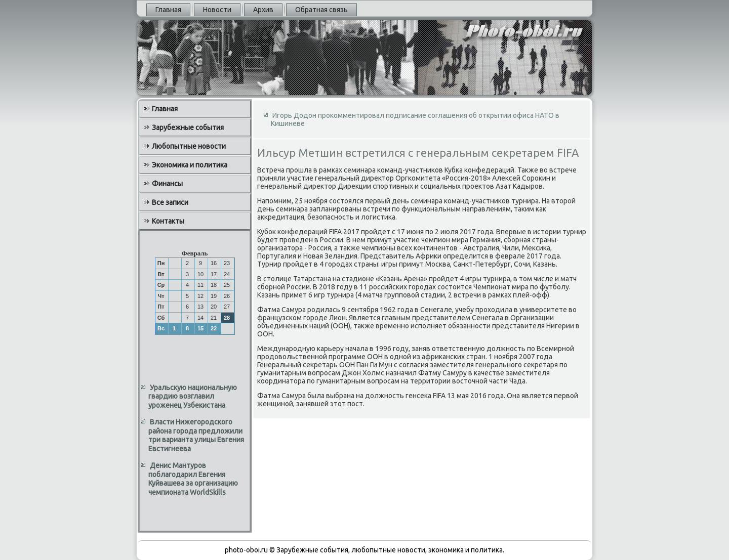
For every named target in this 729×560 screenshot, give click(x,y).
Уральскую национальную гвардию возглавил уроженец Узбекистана (193, 396)
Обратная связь (321, 10)
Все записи (170, 202)
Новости (217, 10)
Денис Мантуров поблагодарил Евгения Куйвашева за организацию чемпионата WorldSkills (193, 479)
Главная (168, 10)
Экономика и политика (190, 165)
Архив (263, 10)
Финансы (167, 184)
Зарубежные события (188, 127)
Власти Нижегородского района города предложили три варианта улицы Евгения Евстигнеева (196, 435)
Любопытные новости (189, 146)
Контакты (168, 221)
